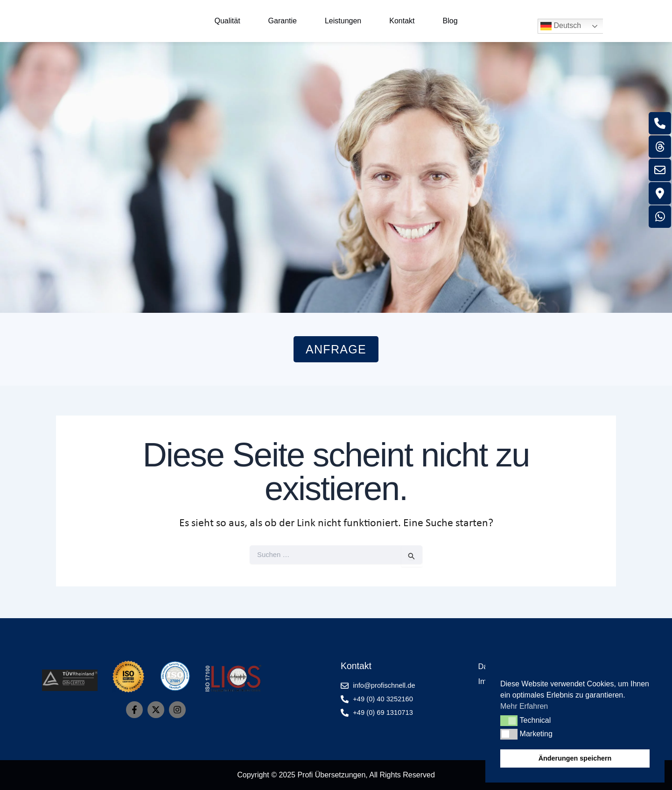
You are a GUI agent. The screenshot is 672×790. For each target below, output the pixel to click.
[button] (509, 720)
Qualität (227, 21)
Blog (450, 21)
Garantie (283, 21)
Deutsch (561, 26)
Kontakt (402, 21)
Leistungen (343, 21)
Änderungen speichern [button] (575, 758)
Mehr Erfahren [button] (524, 706)
